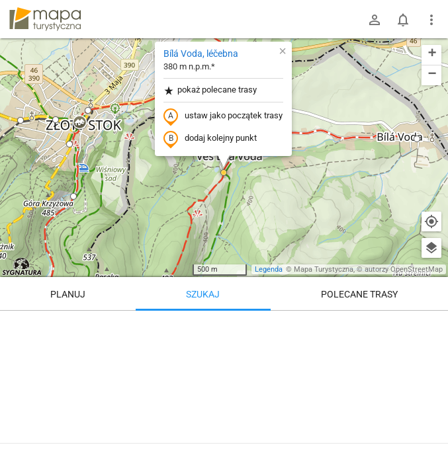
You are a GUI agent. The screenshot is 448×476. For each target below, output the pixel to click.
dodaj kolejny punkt (210, 139)
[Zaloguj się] (375, 20)
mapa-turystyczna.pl (45, 19)
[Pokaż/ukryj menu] (431, 20)
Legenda (269, 269)
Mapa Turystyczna (324, 269)
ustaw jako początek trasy (223, 116)
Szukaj (203, 294)
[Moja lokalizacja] (431, 221)
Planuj (68, 294)
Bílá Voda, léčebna (201, 54)
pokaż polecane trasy (210, 90)
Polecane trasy (359, 294)
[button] (79, 123)
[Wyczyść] (431, 325)
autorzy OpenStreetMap (404, 269)
